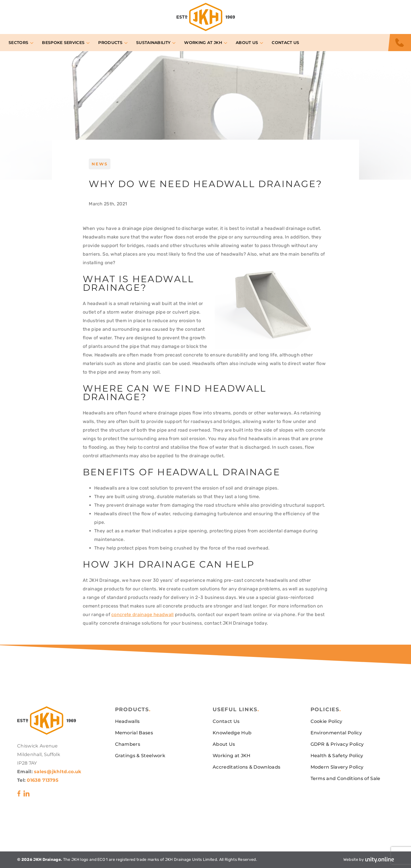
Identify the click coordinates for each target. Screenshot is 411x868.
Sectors (18, 43)
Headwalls (127, 721)
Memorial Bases (134, 733)
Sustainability (153, 43)
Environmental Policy (336, 733)
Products (110, 43)
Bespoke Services (63, 43)
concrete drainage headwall (142, 615)
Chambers (128, 744)
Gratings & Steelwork (140, 756)
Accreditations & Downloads (246, 767)
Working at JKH (203, 43)
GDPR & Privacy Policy (337, 744)
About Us (247, 43)
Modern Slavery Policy (337, 767)
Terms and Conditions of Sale (345, 778)
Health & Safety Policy (337, 756)
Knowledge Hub (232, 733)
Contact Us (285, 43)
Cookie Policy (327, 721)
